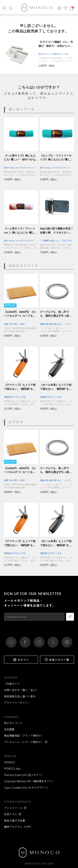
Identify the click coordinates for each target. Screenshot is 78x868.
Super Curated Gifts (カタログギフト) (26, 788)
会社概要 (9, 729)
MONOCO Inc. (33, 864)
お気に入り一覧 (57, 660)
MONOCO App (12, 768)
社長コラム (13, 814)
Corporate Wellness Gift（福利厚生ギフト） (29, 781)
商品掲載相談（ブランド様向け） (24, 735)
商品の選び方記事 (15, 820)
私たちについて (13, 723)
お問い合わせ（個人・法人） (21, 690)
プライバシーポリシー (17, 703)
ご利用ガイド (12, 684)
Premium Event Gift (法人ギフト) (23, 775)
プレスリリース (15, 808)
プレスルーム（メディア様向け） (26, 742)
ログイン (21, 660)
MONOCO (9, 762)
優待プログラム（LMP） (18, 827)
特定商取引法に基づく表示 (20, 696)
